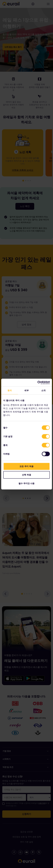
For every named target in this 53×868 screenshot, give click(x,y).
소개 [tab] (43, 390)
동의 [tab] (10, 390)
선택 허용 (26, 475)
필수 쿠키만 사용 (26, 483)
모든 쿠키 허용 (26, 466)
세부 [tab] (26, 390)
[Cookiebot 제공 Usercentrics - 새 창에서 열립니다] (38, 383)
